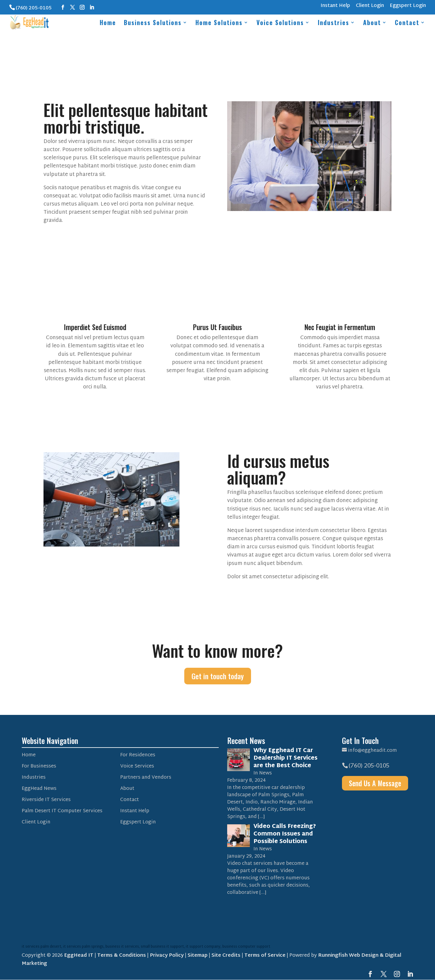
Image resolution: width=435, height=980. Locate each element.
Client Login (370, 7)
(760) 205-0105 (34, 8)
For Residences (138, 755)
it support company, (204, 947)
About (372, 24)
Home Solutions (219, 24)
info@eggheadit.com (372, 751)
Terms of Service (265, 956)
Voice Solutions (280, 24)
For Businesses (39, 766)
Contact (407, 24)
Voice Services (137, 766)
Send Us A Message (377, 784)
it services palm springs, (84, 947)
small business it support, (163, 947)
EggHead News (39, 789)
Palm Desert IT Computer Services (62, 811)
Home (108, 24)
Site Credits (226, 956)
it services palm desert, (42, 947)
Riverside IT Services (46, 800)
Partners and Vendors (146, 778)
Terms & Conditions (122, 956)
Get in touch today (218, 676)
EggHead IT (79, 956)
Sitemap (198, 956)
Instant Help (335, 7)
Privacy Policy (167, 956)
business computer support (246, 947)
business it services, (123, 947)
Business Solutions (153, 24)
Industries (333, 24)
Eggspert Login (408, 7)
